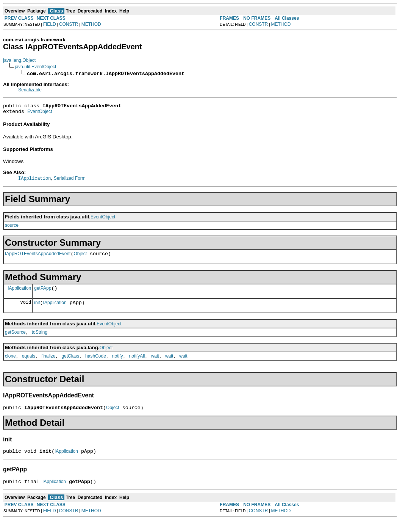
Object (80, 257)
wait (155, 364)
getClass (70, 364)
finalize (48, 364)
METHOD (91, 24)
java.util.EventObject (35, 67)
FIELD (50, 24)
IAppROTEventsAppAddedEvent (38, 257)
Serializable (30, 90)
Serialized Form (70, 181)
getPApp (43, 293)
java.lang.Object (19, 60)
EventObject (40, 114)
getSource (15, 339)
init (37, 309)
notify (118, 364)
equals (29, 364)
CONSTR (69, 24)
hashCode (96, 364)
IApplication (19, 293)
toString (40, 339)
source (12, 228)
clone (10, 364)
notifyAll (137, 364)
